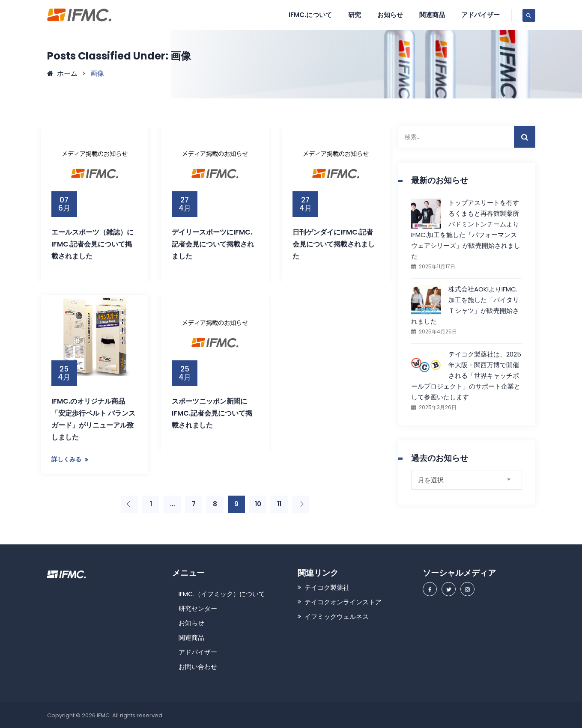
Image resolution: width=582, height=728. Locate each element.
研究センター (198, 608)
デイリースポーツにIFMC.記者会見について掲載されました (213, 244)
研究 (355, 15)
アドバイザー (481, 15)
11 (279, 504)
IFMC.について (310, 15)
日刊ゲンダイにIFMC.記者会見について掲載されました (334, 244)
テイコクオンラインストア (343, 602)
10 (258, 504)
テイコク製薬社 (327, 587)
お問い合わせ (198, 667)
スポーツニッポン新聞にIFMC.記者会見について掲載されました (212, 413)
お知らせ (390, 15)
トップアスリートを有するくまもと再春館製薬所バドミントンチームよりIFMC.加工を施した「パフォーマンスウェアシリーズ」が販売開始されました (466, 229)
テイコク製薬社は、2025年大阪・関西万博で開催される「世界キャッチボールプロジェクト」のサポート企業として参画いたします (466, 376)
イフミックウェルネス (337, 617)
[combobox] (467, 480)
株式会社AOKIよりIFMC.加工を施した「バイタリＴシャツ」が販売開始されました (465, 305)
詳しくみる (66, 459)
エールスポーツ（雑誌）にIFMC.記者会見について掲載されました (93, 244)
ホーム (62, 73)
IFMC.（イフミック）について (222, 594)
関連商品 (432, 15)
